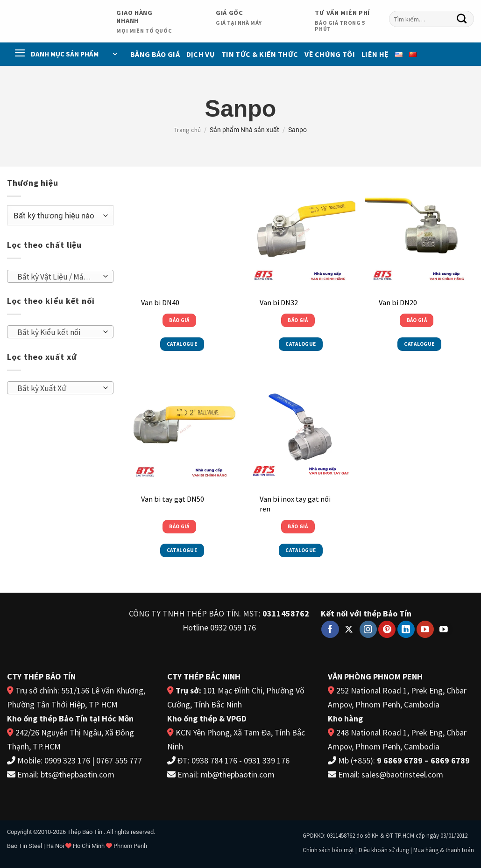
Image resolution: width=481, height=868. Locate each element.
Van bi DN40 (160, 302)
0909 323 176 (67, 760)
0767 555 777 (119, 760)
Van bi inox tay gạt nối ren (295, 504)
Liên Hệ (375, 54)
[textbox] (57, 277)
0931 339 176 (267, 760)
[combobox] (60, 276)
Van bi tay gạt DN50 (173, 499)
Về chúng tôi (330, 54)
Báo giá (179, 320)
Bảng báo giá (155, 54)
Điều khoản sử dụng (384, 850)
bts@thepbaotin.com (78, 774)
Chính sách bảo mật (328, 850)
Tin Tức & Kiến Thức (260, 54)
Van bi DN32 (279, 302)
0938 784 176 (214, 760)
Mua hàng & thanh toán (444, 850)
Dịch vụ (201, 54)
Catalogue (182, 344)
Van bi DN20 (398, 302)
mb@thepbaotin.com (238, 774)
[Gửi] (462, 19)
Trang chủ (187, 130)
